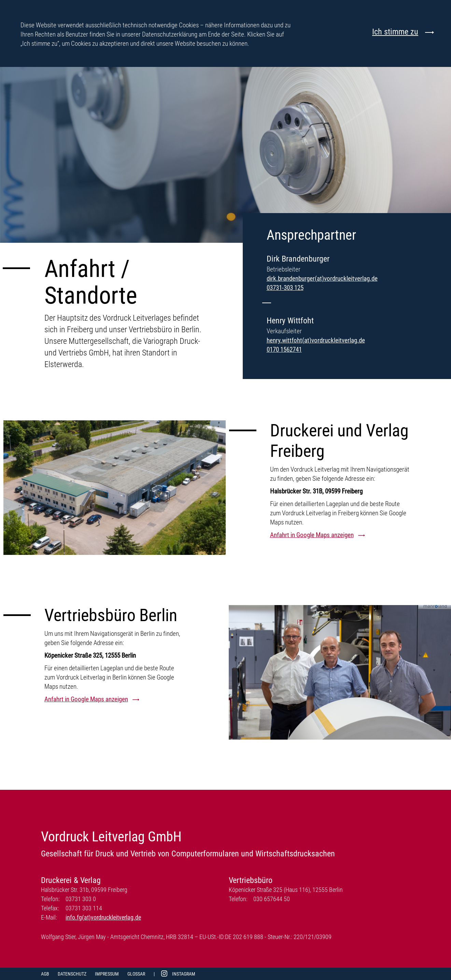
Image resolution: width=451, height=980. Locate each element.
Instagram (184, 974)
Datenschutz (72, 974)
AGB (45, 974)
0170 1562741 (284, 349)
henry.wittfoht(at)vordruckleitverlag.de (316, 340)
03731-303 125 (285, 288)
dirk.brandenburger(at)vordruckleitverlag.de (322, 278)
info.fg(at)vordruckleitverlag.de (103, 917)
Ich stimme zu (395, 32)
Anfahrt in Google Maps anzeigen (312, 535)
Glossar (136, 974)
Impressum (107, 974)
